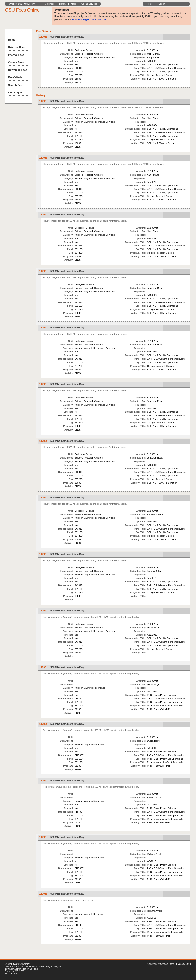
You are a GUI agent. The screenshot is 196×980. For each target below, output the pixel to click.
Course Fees (16, 62)
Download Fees (18, 70)
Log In (162, 4)
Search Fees (16, 85)
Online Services (89, 4)
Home (149, 4)
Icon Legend (16, 92)
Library (63, 4)
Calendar (50, 4)
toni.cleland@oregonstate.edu (89, 19)
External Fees (17, 47)
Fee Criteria (15, 77)
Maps (74, 4)
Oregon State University (22, 4)
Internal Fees (16, 55)
